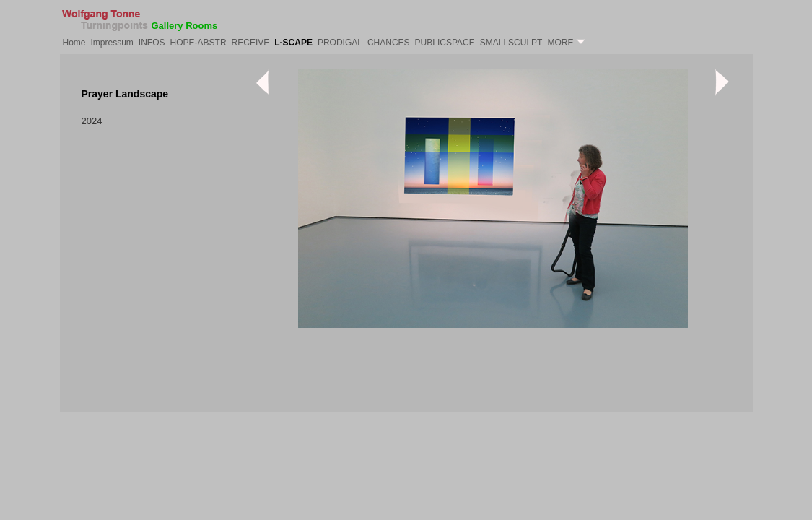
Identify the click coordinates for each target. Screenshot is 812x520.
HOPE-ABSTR (198, 43)
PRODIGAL (340, 43)
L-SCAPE (293, 43)
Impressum (112, 43)
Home (74, 43)
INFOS (152, 43)
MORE (566, 43)
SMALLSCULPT (511, 43)
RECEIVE (251, 43)
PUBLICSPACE (445, 43)
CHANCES (389, 43)
